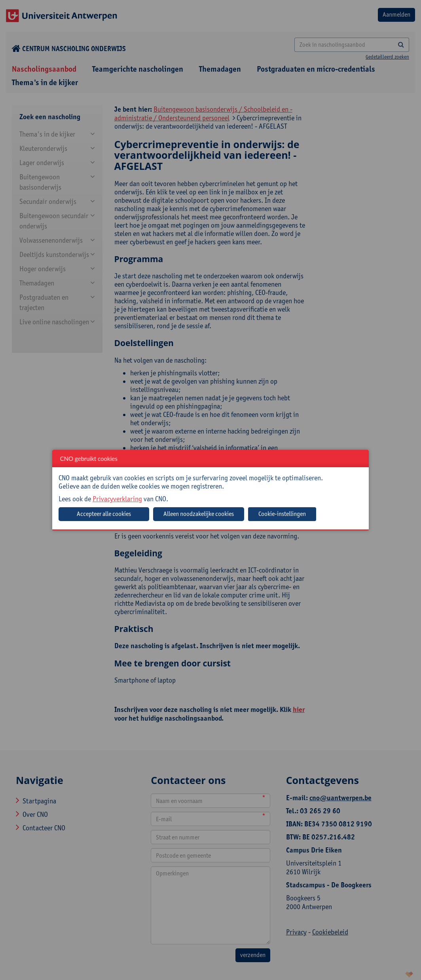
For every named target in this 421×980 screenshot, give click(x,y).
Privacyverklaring (117, 499)
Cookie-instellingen (282, 514)
